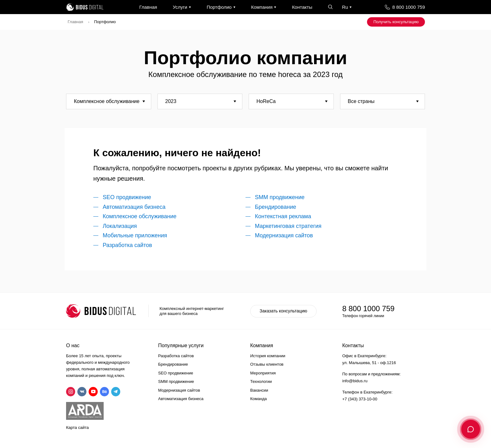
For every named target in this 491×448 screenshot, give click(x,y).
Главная (148, 7)
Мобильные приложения (135, 235)
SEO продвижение (127, 197)
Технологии (261, 381)
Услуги (180, 7)
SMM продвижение (280, 197)
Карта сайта (77, 427)
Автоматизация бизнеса (134, 207)
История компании (268, 356)
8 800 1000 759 (409, 7)
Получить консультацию (396, 22)
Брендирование (276, 207)
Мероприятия (263, 373)
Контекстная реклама (283, 216)
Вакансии (259, 390)
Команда (258, 399)
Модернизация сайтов (284, 235)
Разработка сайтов (127, 245)
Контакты (302, 7)
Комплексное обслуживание (140, 216)
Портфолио (219, 7)
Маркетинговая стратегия (288, 226)
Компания (262, 7)
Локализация (120, 226)
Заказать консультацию (283, 311)
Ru (345, 7)
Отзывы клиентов (267, 364)
